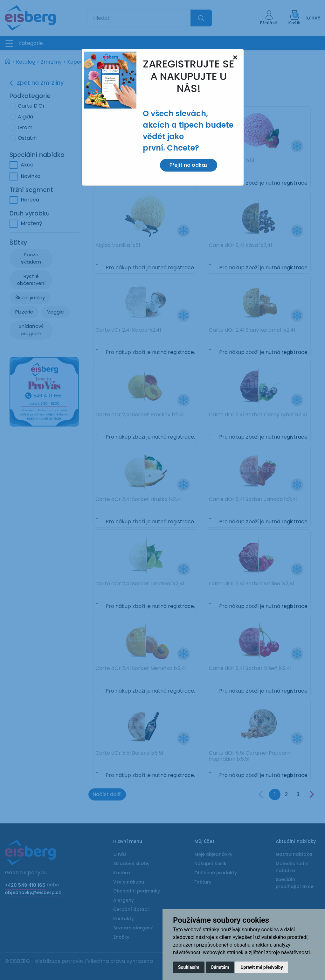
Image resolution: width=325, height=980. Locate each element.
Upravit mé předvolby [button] (262, 967)
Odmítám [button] (220, 967)
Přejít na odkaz (189, 165)
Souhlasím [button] (189, 967)
